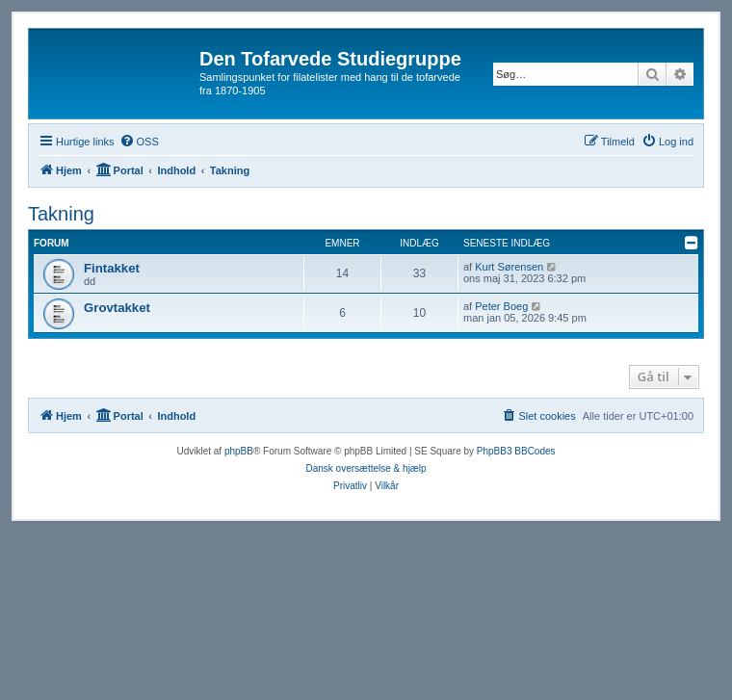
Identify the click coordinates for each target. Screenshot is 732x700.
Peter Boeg (501, 306)
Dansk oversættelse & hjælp (366, 468)
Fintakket (112, 268)
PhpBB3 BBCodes (516, 451)
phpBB (239, 451)
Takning (61, 214)
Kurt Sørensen (509, 267)
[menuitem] (139, 142)
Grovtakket (117, 308)
